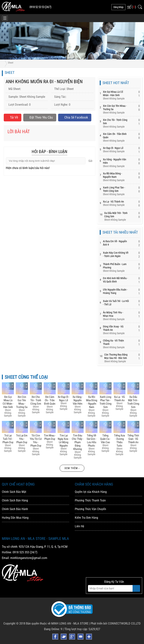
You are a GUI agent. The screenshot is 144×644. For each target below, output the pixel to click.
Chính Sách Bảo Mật (14, 492)
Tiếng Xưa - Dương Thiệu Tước (119, 441)
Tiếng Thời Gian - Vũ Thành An (133, 439)
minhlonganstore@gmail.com (29, 558)
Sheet (11, 63)
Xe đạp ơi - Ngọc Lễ (113, 148)
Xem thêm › (72, 468)
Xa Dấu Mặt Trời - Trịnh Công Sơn (133, 402)
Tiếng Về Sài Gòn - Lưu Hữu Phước (91, 441)
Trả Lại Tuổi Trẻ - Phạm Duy (8, 439)
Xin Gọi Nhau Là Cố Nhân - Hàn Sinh (8, 402)
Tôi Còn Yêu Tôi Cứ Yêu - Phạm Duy (36, 441)
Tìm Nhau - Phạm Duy (50, 437)
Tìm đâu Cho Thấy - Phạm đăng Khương (78, 442)
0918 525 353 (21, 552)
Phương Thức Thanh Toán (90, 500)
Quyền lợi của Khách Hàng (91, 492)
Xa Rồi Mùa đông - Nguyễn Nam (92, 402)
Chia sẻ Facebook (75, 117)
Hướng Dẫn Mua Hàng (15, 518)
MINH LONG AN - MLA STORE (70, 623)
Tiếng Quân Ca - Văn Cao (105, 439)
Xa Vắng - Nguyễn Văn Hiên (78, 400)
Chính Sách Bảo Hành (15, 509)
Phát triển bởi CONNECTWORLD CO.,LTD (116, 623)
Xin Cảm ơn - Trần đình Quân (50, 400)
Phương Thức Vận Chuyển (90, 509)
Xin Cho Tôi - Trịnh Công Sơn (36, 400)
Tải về (13, 117)
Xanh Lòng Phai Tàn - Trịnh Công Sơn (105, 402)
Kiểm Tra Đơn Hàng (86, 518)
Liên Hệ (79, 526)
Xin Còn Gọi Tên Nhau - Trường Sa (22, 402)
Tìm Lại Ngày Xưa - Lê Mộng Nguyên (64, 441)
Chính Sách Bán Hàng (15, 500)
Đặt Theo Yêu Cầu (40, 117)
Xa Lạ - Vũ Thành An (113, 202)
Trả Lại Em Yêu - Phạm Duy (22, 439)
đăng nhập (118, 7)
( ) (134, 7)
